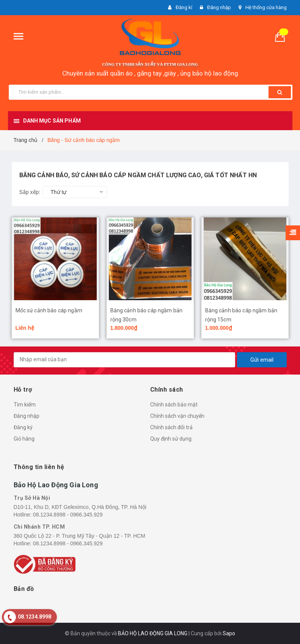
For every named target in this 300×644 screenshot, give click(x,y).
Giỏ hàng (24, 439)
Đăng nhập (27, 416)
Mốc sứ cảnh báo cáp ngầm (49, 310)
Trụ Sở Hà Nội (32, 498)
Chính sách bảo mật (174, 405)
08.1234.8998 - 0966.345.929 (68, 515)
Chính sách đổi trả (171, 427)
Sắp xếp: (30, 192)
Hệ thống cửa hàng (266, 7)
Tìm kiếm (25, 405)
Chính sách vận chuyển (177, 416)
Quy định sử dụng (171, 439)
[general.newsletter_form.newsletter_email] (124, 360)
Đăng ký (23, 427)
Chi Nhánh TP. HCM (39, 527)
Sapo (229, 633)
